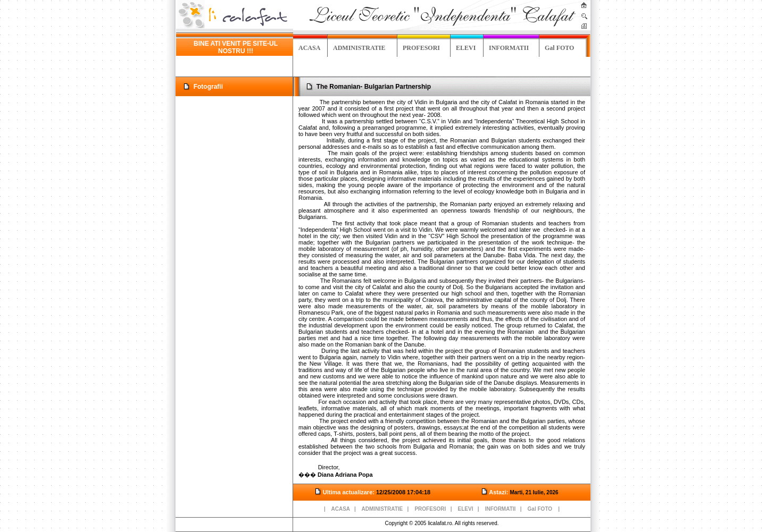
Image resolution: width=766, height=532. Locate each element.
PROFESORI (421, 48)
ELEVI (466, 48)
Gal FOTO (559, 48)
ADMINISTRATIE (359, 48)
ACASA (309, 48)
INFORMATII (509, 48)
